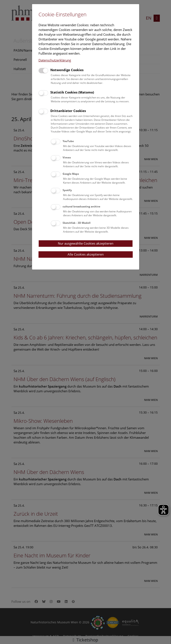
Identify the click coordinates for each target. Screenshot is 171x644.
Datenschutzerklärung (55, 60)
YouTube (68, 141)
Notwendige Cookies (67, 70)
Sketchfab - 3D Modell (77, 223)
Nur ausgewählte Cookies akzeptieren (86, 243)
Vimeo (67, 157)
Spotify (67, 190)
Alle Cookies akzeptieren (86, 254)
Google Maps (71, 174)
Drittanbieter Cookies (68, 111)
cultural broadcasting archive (81, 206)
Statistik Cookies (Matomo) (72, 92)
